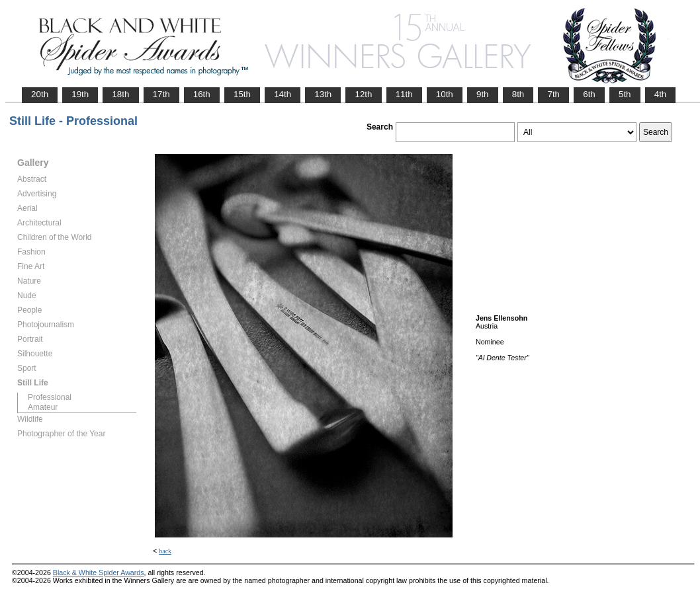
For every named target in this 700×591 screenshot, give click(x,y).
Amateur (43, 407)
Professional (50, 397)
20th (40, 94)
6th (589, 94)
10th (445, 94)
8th (518, 94)
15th (242, 94)
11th (404, 94)
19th (80, 94)
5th (625, 94)
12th (363, 94)
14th (283, 94)
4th (661, 94)
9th (483, 94)
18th (120, 94)
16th (202, 94)
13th (323, 94)
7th (553, 94)
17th (161, 94)
